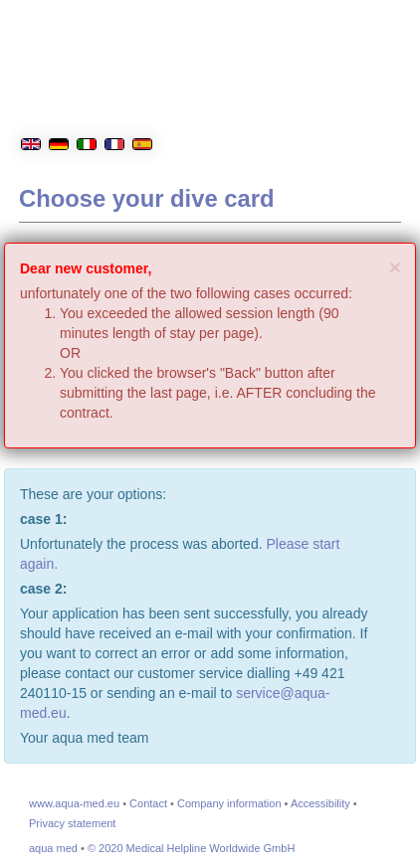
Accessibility (320, 803)
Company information (229, 803)
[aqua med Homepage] (282, 109)
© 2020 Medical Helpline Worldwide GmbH (191, 848)
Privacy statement (72, 823)
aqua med (53, 848)
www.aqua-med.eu (74, 803)
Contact (148, 803)
